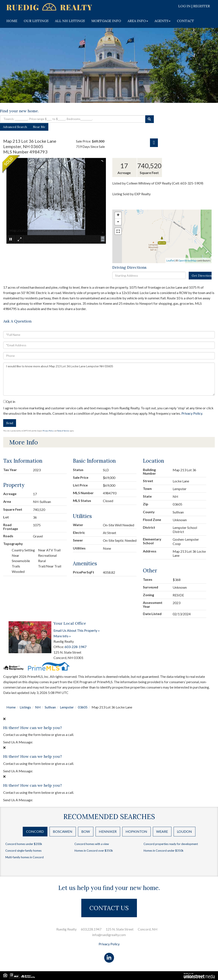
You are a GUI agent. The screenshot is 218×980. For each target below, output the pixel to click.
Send (10, 423)
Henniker (108, 831)
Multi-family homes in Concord (24, 857)
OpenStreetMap (187, 260)
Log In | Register (194, 6)
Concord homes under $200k (24, 844)
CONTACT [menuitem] (185, 21)
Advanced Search (15, 127)
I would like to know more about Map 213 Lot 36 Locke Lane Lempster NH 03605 (109, 379)
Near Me (39, 127)
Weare (162, 831)
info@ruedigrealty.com (109, 935)
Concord (35, 831)
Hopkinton (136, 831)
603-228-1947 (76, 647)
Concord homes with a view (92, 844)
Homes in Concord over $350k (94, 851)
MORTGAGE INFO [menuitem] (106, 21)
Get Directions (202, 276)
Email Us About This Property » (77, 630)
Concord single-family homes (23, 851)
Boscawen (63, 831)
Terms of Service (63, 431)
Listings (25, 707)
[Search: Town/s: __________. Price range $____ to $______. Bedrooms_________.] (73, 119)
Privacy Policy (192, 413)
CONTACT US (109, 908)
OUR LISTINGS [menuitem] (36, 21)
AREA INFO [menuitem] (138, 21)
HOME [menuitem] (12, 21)
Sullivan (50, 707)
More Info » (62, 636)
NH (38, 707)
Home (11, 707)
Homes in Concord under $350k (164, 851)
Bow (86, 831)
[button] (150, 119)
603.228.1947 (91, 929)
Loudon (184, 831)
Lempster (67, 707)
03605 (83, 707)
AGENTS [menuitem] (162, 21)
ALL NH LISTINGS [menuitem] (70, 21)
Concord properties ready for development (171, 844)
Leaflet (170, 260)
